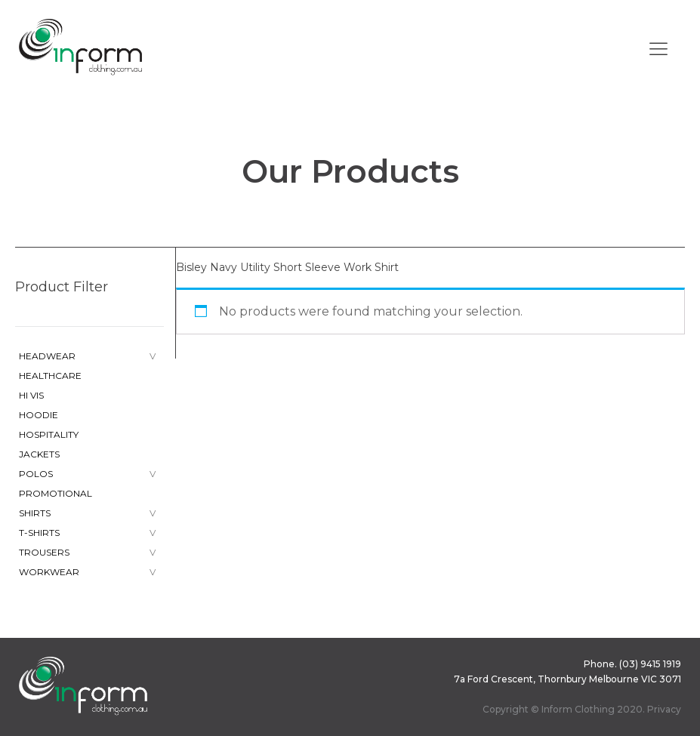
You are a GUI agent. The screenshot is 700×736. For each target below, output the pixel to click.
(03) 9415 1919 (650, 664)
